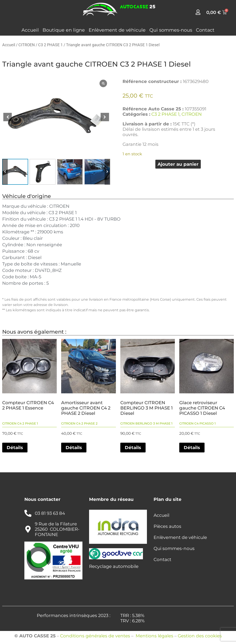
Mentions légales (154, 636)
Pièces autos (167, 526)
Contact (205, 30)
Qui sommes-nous (171, 30)
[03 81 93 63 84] (28, 513)
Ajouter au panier (178, 164)
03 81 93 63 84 (50, 513)
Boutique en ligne (64, 30)
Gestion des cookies (200, 636)
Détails (15, 448)
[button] (105, 117)
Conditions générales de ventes (95, 636)
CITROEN (27, 45)
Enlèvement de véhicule (117, 30)
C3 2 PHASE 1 (50, 45)
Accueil (30, 30)
